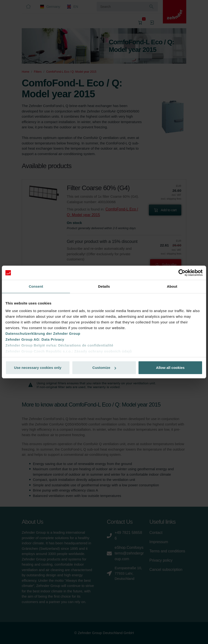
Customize (104, 368)
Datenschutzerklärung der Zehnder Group (43, 333)
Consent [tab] (36, 286)
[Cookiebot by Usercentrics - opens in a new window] (182, 273)
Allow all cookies (170, 368)
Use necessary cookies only (38, 368)
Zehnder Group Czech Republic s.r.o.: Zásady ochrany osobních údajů (69, 351)
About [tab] (172, 286)
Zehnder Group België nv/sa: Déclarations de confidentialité (59, 345)
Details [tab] (104, 286)
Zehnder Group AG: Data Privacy (35, 339)
